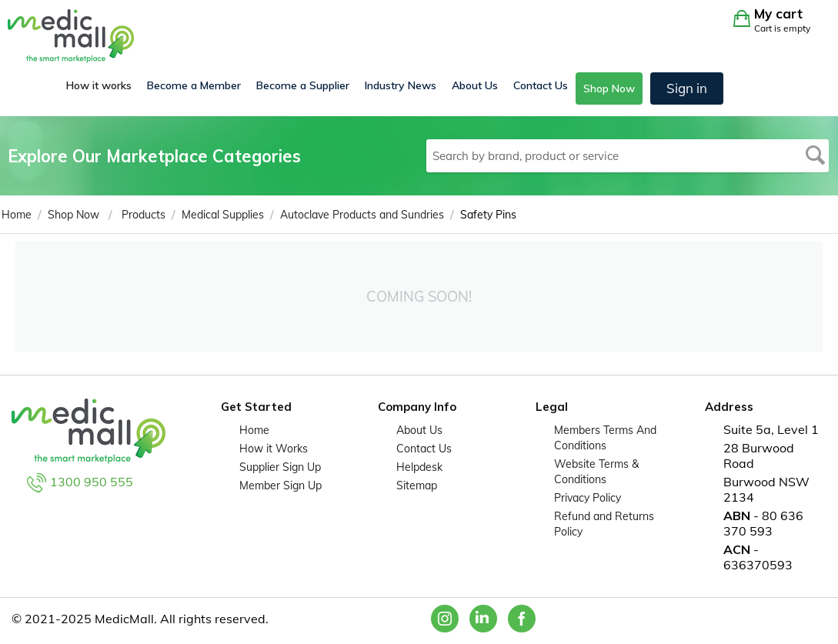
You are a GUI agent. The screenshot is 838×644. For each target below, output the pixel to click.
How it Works (274, 449)
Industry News (401, 85)
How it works (99, 85)
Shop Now (609, 88)
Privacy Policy (588, 498)
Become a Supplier (303, 85)
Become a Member (194, 85)
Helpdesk (419, 467)
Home (254, 430)
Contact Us (541, 85)
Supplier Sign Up (280, 467)
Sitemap (417, 486)
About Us (475, 85)
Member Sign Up (280, 486)
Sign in (687, 88)
